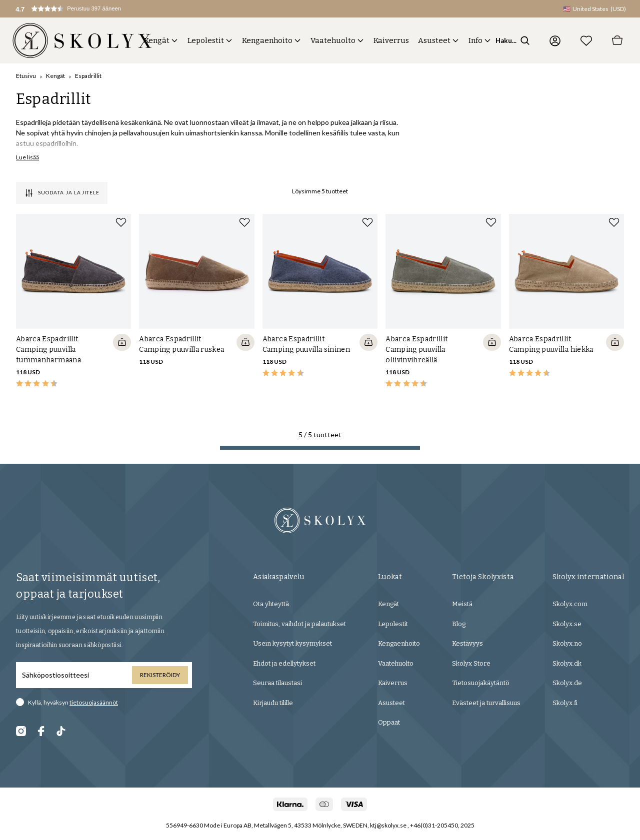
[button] (78, 9)
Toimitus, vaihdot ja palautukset (299, 624)
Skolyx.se (567, 624)
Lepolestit (206, 40)
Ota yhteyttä (271, 604)
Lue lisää (27, 157)
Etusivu (26, 76)
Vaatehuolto (333, 40)
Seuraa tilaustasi (277, 683)
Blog (459, 624)
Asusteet (434, 40)
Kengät (157, 40)
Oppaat (389, 722)
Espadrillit (88, 76)
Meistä (462, 604)
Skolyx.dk (567, 663)
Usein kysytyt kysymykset (292, 643)
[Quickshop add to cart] (122, 342)
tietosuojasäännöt (94, 702)
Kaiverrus (391, 40)
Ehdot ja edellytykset (284, 663)
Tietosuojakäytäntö (481, 683)
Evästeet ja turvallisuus (486, 703)
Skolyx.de (567, 683)
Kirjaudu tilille (273, 703)
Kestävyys (467, 643)
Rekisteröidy (160, 675)
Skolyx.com (570, 604)
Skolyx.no (567, 643)
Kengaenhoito (267, 40)
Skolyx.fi (565, 703)
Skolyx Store (471, 663)
